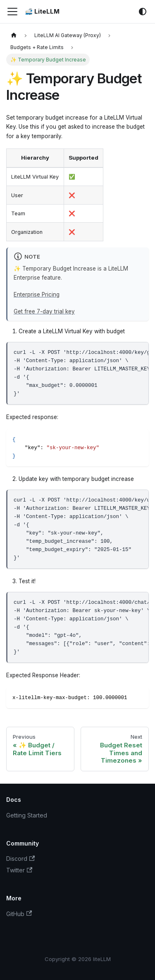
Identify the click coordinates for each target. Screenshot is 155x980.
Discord (20, 859)
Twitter (19, 870)
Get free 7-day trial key (44, 311)
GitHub (19, 914)
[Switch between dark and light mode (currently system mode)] (143, 12)
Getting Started (27, 815)
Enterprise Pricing (37, 294)
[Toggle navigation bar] (12, 12)
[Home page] (14, 35)
